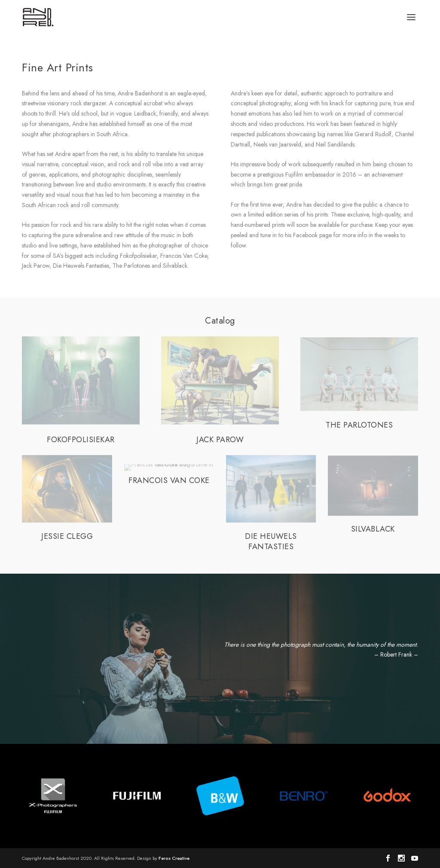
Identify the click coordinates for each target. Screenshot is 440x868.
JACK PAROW (220, 440)
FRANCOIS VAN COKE (169, 480)
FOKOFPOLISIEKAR (81, 440)
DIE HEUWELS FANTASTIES (271, 541)
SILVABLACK (373, 529)
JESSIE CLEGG (67, 536)
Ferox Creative (174, 858)
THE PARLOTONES (359, 425)
